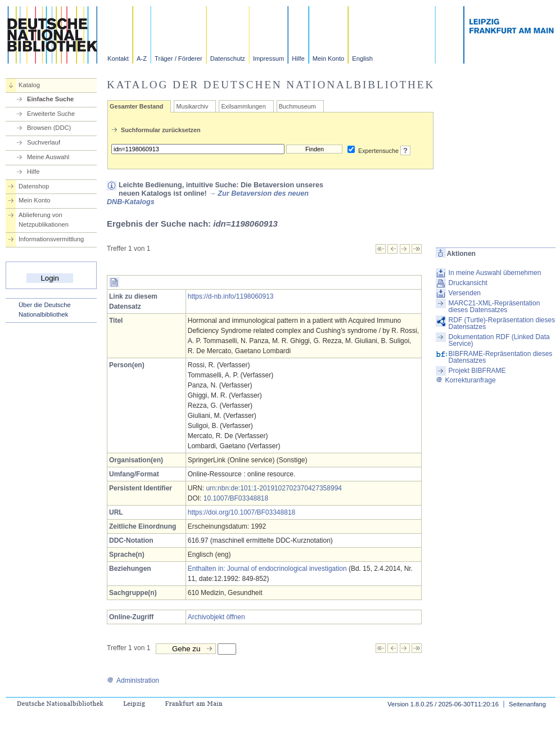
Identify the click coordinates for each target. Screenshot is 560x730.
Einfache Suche (50, 99)
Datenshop (34, 186)
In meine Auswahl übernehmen (495, 273)
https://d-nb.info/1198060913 (231, 296)
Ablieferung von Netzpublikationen (44, 220)
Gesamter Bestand (136, 106)
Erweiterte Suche (51, 114)
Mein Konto (329, 58)
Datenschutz (228, 58)
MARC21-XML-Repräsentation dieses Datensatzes (494, 307)
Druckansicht (468, 283)
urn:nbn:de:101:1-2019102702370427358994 (274, 488)
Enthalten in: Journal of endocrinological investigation (267, 569)
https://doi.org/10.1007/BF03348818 (241, 512)
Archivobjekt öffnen (216, 617)
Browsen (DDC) (49, 128)
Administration (133, 681)
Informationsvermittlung (51, 239)
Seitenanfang (527, 704)
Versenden (465, 293)
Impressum (268, 58)
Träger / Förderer (179, 58)
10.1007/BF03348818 (236, 498)
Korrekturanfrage (466, 380)
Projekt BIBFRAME (477, 371)
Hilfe (298, 58)
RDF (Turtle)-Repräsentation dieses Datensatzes (502, 323)
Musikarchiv (192, 106)
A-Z (142, 58)
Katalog (29, 85)
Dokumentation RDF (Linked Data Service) (499, 340)
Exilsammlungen (243, 106)
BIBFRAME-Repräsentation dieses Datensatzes (501, 357)
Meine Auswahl (48, 157)
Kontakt (118, 58)
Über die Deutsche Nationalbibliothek (45, 310)
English (362, 58)
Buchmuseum (297, 106)
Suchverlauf (44, 142)
